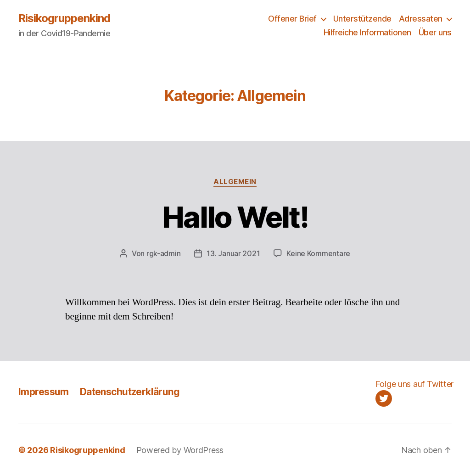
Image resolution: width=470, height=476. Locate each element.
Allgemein (235, 182)
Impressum (44, 392)
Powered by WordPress (180, 450)
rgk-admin (164, 253)
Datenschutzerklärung (130, 392)
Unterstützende (362, 19)
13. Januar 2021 (233, 253)
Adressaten (421, 19)
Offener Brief (292, 19)
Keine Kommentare (318, 253)
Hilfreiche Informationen (367, 32)
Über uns (435, 32)
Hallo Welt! (235, 217)
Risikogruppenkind (64, 18)
